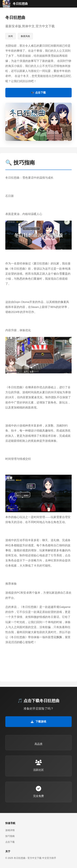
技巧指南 (10, 836)
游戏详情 (10, 830)
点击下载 (10, 842)
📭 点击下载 (38, 93)
